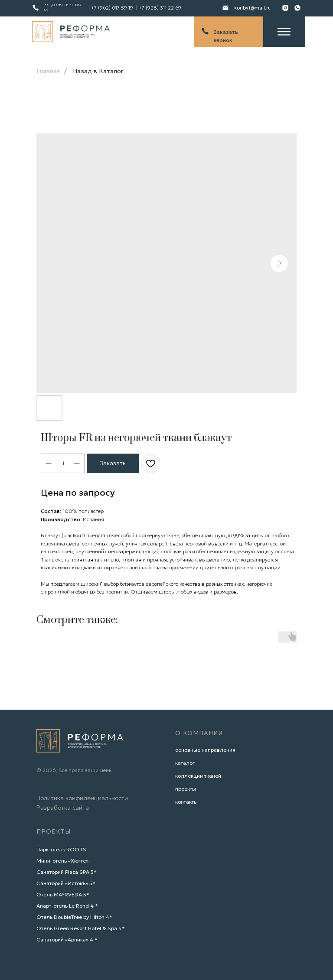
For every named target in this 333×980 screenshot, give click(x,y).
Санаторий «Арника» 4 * (67, 939)
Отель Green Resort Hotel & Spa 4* (81, 928)
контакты (186, 802)
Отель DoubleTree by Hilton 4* (74, 917)
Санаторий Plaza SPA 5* (67, 872)
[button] (229, 32)
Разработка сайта (63, 808)
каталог (185, 763)
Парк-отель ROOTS (61, 849)
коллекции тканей (198, 776)
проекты (186, 789)
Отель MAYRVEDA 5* (63, 894)
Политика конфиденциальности (82, 798)
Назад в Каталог (98, 71)
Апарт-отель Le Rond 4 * (67, 906)
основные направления (205, 750)
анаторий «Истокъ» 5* (68, 883)
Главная (48, 71)
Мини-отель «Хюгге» (62, 861)
